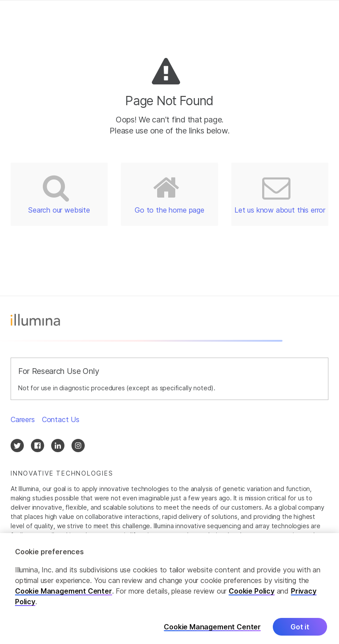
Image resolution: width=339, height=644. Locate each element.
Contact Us (61, 419)
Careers (23, 419)
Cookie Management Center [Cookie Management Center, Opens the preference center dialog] (212, 631)
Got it (300, 631)
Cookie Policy (252, 595)
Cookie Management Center (64, 595)
